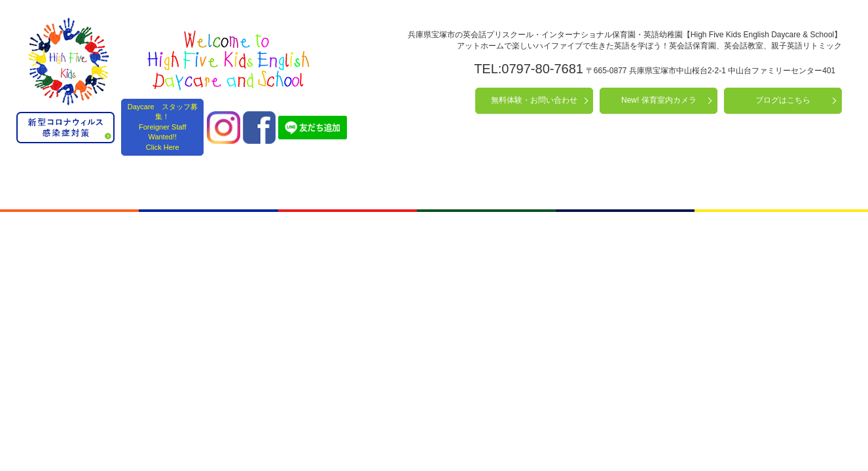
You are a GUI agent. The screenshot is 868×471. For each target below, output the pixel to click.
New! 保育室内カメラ (659, 100)
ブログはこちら (783, 100)
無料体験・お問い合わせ (534, 100)
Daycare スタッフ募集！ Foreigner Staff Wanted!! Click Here (163, 127)
